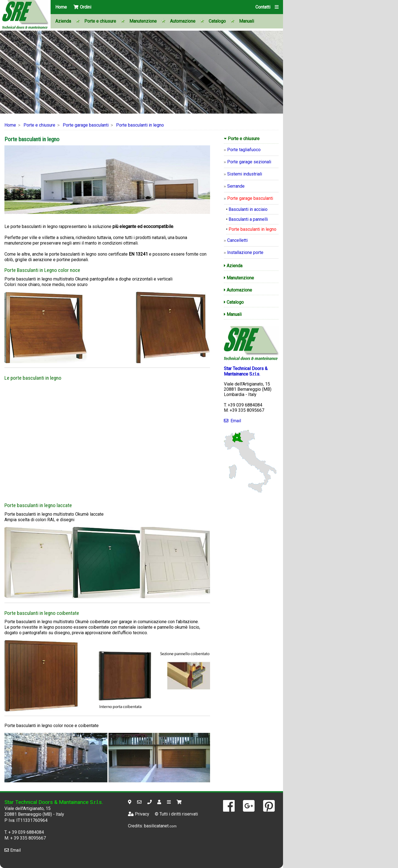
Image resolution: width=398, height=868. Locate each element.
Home (61, 7)
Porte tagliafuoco (244, 150)
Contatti (263, 7)
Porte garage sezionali (249, 162)
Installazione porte (245, 252)
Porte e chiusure (100, 21)
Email (232, 421)
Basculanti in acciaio (248, 209)
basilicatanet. (160, 826)
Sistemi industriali (245, 174)
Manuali (247, 21)
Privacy (139, 814)
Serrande (236, 186)
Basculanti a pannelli (248, 219)
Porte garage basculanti (86, 125)
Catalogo (217, 21)
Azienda (63, 21)
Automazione (183, 21)
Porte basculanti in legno (140, 125)
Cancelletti (237, 240)
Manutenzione (143, 21)
